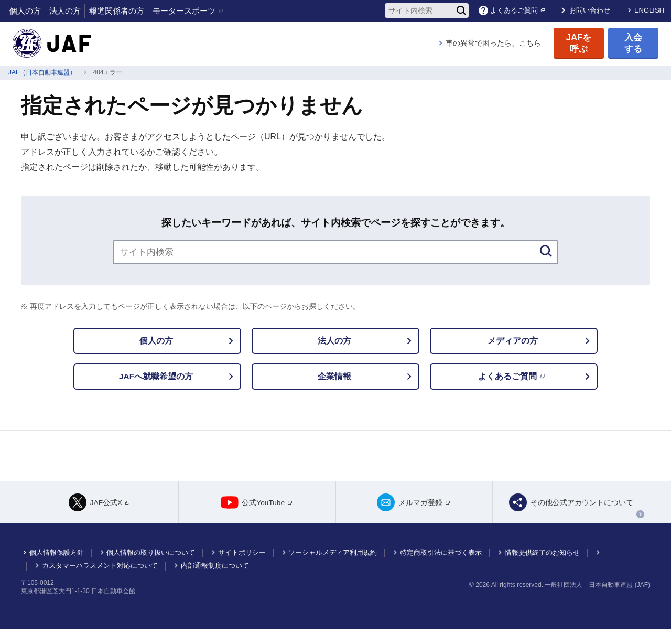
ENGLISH (649, 10)
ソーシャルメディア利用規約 (333, 568)
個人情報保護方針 (57, 568)
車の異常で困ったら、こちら (493, 43)
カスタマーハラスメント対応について (100, 581)
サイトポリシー (242, 568)
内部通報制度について (215, 581)
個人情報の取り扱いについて (151, 568)
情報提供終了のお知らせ (542, 568)
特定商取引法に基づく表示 (441, 568)
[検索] (461, 10)
